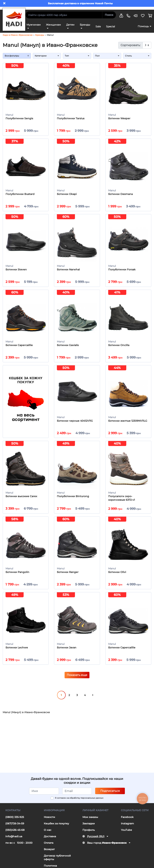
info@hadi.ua (14, 840)
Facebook (127, 820)
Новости (49, 820)
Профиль (89, 833)
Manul (50, 35)
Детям (70, 25)
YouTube (126, 833)
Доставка (50, 840)
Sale (98, 26)
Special (111, 26)
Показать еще (77, 679)
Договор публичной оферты (57, 861)
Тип (77, 56)
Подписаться (110, 794)
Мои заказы (90, 820)
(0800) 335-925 (15, 820)
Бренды (85, 25)
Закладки (89, 827)
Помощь (143, 26)
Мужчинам (34, 25)
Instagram (127, 827)
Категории (47, 56)
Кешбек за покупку (56, 827)
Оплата (49, 846)
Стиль (137, 56)
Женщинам (53, 25)
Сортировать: (130, 45)
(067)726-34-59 (15, 827)
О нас (48, 833)
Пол (107, 56)
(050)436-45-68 (15, 833)
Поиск (109, 15)
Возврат (49, 853)
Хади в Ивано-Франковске (18, 35)
